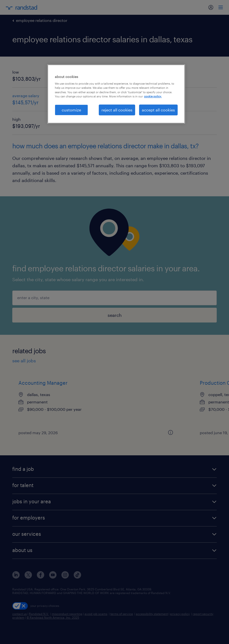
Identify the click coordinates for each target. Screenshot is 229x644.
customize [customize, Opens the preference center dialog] (71, 110)
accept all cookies (158, 110)
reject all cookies (117, 110)
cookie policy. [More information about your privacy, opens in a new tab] (153, 96)
